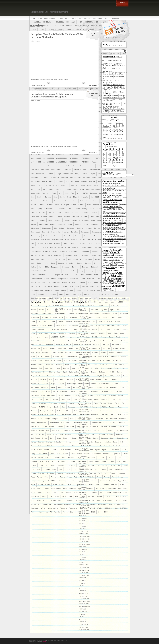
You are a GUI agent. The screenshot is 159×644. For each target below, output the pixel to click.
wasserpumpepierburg (117, 504)
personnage (71, 384)
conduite (58, 236)
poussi (121, 395)
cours (90, 244)
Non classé (49, 368)
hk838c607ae (103, 306)
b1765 (85, 193)
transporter (82, 473)
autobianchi (35, 193)
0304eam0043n (85, 18)
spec (104, 450)
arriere (56, 185)
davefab (34, 255)
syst (64, 458)
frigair (105, 290)
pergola (54, 384)
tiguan (105, 465)
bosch (41, 205)
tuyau (99, 477)
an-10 (45, 181)
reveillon (111, 430)
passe (106, 380)
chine (50, 220)
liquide (94, 333)
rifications (79, 434)
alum (110, 174)
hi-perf (76, 306)
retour (96, 430)
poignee (105, 391)
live (109, 333)
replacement (44, 430)
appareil (101, 181)
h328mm (69, 302)
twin (113, 477)
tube (46, 477)
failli (90, 283)
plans (48, 391)
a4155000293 (113, 158)
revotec (34, 434)
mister (61, 353)
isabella (45, 318)
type (44, 481)
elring (81, 271)
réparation (123, 426)
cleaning (78, 224)
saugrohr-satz (122, 438)
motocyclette (103, 356)
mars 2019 (82, 529)
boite (82, 201)
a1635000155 (111, 143)
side (58, 446)
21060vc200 (119, 57)
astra (96, 185)
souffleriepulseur (65, 450)
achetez (74, 166)
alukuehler (102, 174)
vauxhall (73, 489)
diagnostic (35, 259)
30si (75, 88)
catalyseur (35, 216)
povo (33, 399)
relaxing (60, 426)
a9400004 (86, 162)
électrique (56, 271)
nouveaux (85, 368)
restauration (77, 430)
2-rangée (105, 53)
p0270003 (79, 376)
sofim (40, 450)
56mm (113, 100)
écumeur (85, 267)
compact (45, 232)
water (43, 508)
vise (76, 496)
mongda (112, 353)
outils (71, 376)
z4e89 (86, 512)
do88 (33, 263)
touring (89, 469)
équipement (58, 275)
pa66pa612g (109, 376)
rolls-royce (35, 438)
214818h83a (116, 69)
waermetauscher (45, 504)
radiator (104, 415)
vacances (105, 485)
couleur (57, 244)
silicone (75, 446)
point (113, 391)
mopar (40, 356)
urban (33, 485)
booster (34, 205)
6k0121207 (114, 111)
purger (125, 403)
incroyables (35, 314)
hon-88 (41, 310)
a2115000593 (74, 154)
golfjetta (102, 298)
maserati (98, 341)
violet (44, 496)
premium (55, 399)
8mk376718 (105, 131)
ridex (49, 434)
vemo (81, 489)
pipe (106, 388)
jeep (114, 318)
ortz (49, 376)
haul (100, 302)
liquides (102, 333)
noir (41, 368)
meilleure (68, 345)
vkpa (33, 500)
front (112, 290)
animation (59, 181)
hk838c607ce (116, 306)
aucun (76, 189)
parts (92, 380)
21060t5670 (108, 57)
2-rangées (115, 53)
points (119, 391)
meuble (53, 349)
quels (80, 407)
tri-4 (100, 473)
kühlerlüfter (74, 325)
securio (98, 442)
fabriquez (66, 283)
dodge (46, 263)
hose (56, 310)
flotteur (109, 286)
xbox (116, 508)
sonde (47, 450)
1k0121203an (122, 41)
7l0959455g (103, 119)
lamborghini (78, 329)
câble (70, 209)
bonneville (119, 201)
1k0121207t (117, 45)
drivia (102, 263)
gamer (68, 294)
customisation (86, 248)
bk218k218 (95, 197)
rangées (64, 419)
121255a (70, 26)
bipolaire (85, 197)
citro (126, 220)
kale (54, 321)
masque (106, 341)
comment (117, 228)
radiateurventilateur (69, 415)
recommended (111, 419)
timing (112, 465)
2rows (60, 88)
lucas (72, 337)
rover (52, 438)
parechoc (70, 380)
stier (59, 454)
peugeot (115, 384)
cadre (92, 209)
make (39, 341)
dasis (118, 251)
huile (69, 310)
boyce (67, 205)
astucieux (120, 185)
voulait (92, 500)
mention (96, 345)
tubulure (54, 477)
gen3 (107, 294)
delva (76, 255)
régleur (122, 423)
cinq (93, 220)
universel (103, 481)
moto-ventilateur (74, 356)
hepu (69, 306)
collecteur (71, 228)
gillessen (59, 298)
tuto (76, 477)
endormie (100, 271)
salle (89, 438)
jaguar (90, 318)
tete (47, 465)
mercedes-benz (118, 345)
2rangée (46, 88)
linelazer (63, 333)
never (83, 364)
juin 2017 (82, 583)
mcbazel (34, 345)
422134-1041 (112, 92)
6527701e (114, 108)
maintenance (120, 337)
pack (118, 376)
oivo (45, 372)
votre (85, 500)
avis (73, 193)
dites (125, 259)
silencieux (66, 446)
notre (58, 368)
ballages (94, 193)
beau (125, 193)
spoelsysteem (114, 450)
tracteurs (51, 473)
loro (47, 337)
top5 (61, 469)
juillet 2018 (83, 549)
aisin (124, 170)
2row (54, 88)
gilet (51, 298)
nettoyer (59, 364)
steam (52, 454)
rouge (45, 438)
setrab (33, 446)
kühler (51, 325)
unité (86, 481)
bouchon (50, 205)
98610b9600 (111, 139)
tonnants (46, 469)
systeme (71, 458)
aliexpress (40, 174)
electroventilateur (70, 271)
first (50, 286)
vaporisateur (56, 489)
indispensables (61, 314)
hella (62, 306)
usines (62, 485)
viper (51, 496)
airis (104, 170)
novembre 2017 (84, 570)
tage (41, 461)
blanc (110, 197)
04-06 (107, 18)
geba (101, 294)
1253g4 (86, 26)
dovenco (88, 263)
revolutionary (123, 430)
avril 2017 (82, 588)
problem (34, 403)
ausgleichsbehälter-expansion (98, 189)
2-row (124, 53)
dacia (111, 251)
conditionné (47, 236)
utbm (69, 485)
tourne (97, 469)
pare (50, 380)
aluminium (35, 178)
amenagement (98, 178)
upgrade (113, 481)
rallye (126, 415)
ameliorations (75, 178)
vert (56, 493)
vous (99, 500)
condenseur (121, 232)
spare (98, 450)
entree (33, 275)
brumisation (114, 205)
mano (63, 341)
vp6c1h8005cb (122, 500)
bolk (102, 201)
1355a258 (80, 30)
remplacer (94, 426)
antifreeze (75, 181)
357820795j (100, 88)
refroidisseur (112, 423)
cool (67, 240)
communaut (35, 232)
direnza (62, 259)
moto (63, 356)
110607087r (35, 26)
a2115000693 (87, 154)
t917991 (111, 458)
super (79, 454)
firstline (57, 286)
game (61, 294)
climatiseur (35, 228)
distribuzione (116, 259)
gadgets (53, 294)
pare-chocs (59, 380)
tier (98, 465)
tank (47, 461)
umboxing (62, 481)
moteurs (56, 356)
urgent (40, 485)
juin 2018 (82, 552)
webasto (64, 508)
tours (104, 469)
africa (85, 170)
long (33, 337)
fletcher (100, 286)
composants (96, 232)
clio (55, 228)
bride (89, 205)
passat (99, 380)
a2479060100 (100, 158)
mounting (58, 360)
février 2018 (83, 562)
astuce (103, 185)
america (109, 178)
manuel (70, 341)
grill (117, 298)
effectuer (112, 267)
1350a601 (50, 30)
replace (34, 430)
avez (67, 193)
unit (80, 481)
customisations (100, 248)
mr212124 (76, 360)
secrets (90, 442)
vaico (122, 485)
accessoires (118, 162)
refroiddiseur (67, 423)
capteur (75, 213)
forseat (79, 290)
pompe (60, 395)
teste (124, 461)
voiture (46, 500)
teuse (53, 465)
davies (42, 255)
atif (44, 189)
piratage (34, 391)
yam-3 (41, 512)
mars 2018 (82, 560)
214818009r (104, 69)
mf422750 (106, 349)
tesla (112, 461)
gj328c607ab (77, 298)
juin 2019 (82, 521)
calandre (100, 209)
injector (79, 314)
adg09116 (116, 166)
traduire (60, 473)
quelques (71, 407)
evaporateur (63, 279)
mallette (47, 341)
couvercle (115, 244)
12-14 (62, 26)
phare (53, 388)
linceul (54, 333)
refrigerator (54, 423)
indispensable (47, 314)
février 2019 (83, 531)
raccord (112, 407)
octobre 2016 (84, 604)
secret (82, 442)
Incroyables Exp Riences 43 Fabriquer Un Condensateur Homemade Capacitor (52, 95)
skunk (99, 446)
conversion (46, 240)
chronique (76, 220)
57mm (120, 100)
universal (94, 481)
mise (38, 353)
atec (39, 189)
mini (32, 353)
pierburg (99, 388)
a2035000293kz (116, 150)
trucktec (122, 473)
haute (112, 302)
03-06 (67, 18)
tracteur (41, 473)
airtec (111, 170)
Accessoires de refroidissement (49, 12)
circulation (117, 220)
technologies (62, 461)
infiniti (71, 314)
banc (101, 193)
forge (71, 290)
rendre (66, 79)
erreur (68, 275)
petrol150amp (104, 384)
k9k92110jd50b (44, 321)
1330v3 (42, 30)
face (74, 283)
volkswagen (69, 500)
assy (83, 185)
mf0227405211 (81, 349)
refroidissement (98, 423)
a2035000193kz (101, 150)
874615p (100, 123)
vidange (85, 493)
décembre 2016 (84, 599)
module (103, 353)
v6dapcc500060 (80, 485)
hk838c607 (91, 306)
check (33, 220)
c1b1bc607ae (49, 209)
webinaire (73, 508)
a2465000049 (74, 158)
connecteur (68, 236)
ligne (46, 333)
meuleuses (62, 349)
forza (93, 290)
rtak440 (66, 438)
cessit (59, 216)
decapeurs (58, 255)
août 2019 (82, 516)
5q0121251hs (115, 104)
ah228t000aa (95, 170)
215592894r (104, 73)
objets (123, 368)
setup (40, 446)
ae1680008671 (57, 170)
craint (61, 248)
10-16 (98, 22)
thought (91, 465)
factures (82, 283)
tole (39, 469)
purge (117, 403)
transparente (71, 473)
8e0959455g (119, 127)
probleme (43, 403)
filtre (38, 286)
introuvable (35, 318)
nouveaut (75, 368)
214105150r (106, 61)
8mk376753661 (118, 131)
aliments (50, 174)
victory (77, 493)
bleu (39, 201)
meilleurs (87, 345)
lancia (95, 329)
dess (110, 255)
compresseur (108, 232)
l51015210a (66, 329)
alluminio (85, 174)
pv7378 (42, 407)
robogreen (120, 434)
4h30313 (114, 96)
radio (112, 415)
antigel (84, 181)
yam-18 (34, 512)
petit (87, 384)
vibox (62, 493)
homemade (60, 146)
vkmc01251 (109, 496)
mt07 (84, 360)
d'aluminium (74, 251)
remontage (70, 426)
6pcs (122, 111)
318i (80, 88)
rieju (55, 434)
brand (74, 205)
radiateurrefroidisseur (39, 415)
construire (88, 236)
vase (65, 489)
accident (46, 166)
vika (125, 493)
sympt (48, 458)
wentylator (84, 508)
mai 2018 (82, 555)
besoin (62, 197)
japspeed (106, 318)
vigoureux (117, 493)
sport (124, 450)
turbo (70, 477)
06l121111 (60, 22)
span (91, 450)
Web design (33, 642)
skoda (92, 446)
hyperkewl (95, 310)
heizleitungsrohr (45, 306)
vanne (46, 489)
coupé (65, 244)
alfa (32, 174)
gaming (87, 294)
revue (42, 434)
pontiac (68, 395)
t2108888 (81, 458)
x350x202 (108, 508)
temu (97, 461)
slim (105, 446)
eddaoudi (95, 267)
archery (34, 185)
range (47, 419)
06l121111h (71, 22)
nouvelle (95, 368)
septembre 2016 (85, 606)
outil (55, 376)
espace (89, 275)
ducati (109, 263)
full (124, 290)
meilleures (78, 345)
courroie (82, 244)
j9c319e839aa (71, 318)
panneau (34, 380)
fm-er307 (118, 286)
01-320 (60, 18)
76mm (103, 115)
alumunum (55, 178)
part (86, 380)
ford (57, 290)
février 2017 (83, 593)
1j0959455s (111, 41)
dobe (39, 263)
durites (33, 267)
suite (73, 454)
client (86, 224)
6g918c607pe (102, 111)
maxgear (115, 341)
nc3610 (115, 360)
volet (60, 500)
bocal (75, 201)
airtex (118, 170)
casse (109, 213)
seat (75, 442)
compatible (56, 232)
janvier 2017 (83, 596)
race (120, 407)
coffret (62, 228)
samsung (104, 438)
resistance (66, 430)
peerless (45, 384)
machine (95, 337)
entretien (42, 275)
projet (79, 403)
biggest (76, 197)
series (122, 442)
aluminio (118, 174)
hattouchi (92, 302)
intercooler (124, 314)
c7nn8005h (61, 209)
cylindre (47, 251)
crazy (68, 248)
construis (98, 236)
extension (111, 279)
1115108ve (46, 26)
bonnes (109, 201)
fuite (119, 290)
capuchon (85, 213)
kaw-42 (85, 321)
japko (97, 318)
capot (59, 213)
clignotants (105, 224)
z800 (100, 512)
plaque (55, 391)
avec (61, 193)
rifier (88, 434)
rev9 (103, 430)
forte (86, 290)
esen (82, 275)
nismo (114, 364)
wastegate (35, 508)
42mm (121, 92)
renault (104, 426)
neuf (76, 364)
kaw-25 (77, 321)
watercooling (53, 508)
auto (121, 189)
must (99, 360)
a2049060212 (62, 154)
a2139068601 (49, 158)
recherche (99, 419)
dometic (61, 263)
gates (94, 294)
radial (76, 411)
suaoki (66, 454)
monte (33, 356)
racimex (34, 411)
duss (41, 267)
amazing (65, 178)
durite (124, 263)
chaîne (67, 216)
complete (75, 232)
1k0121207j (106, 45)
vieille (102, 493)
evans (54, 279)
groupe (47, 302)
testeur (34, 465)
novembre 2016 (84, 601)
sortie (54, 450)
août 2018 (82, 547)
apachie (92, 181)
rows (59, 438)
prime (96, 399)
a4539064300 (36, 162)
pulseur (103, 403)
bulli (32, 209)
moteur (48, 356)
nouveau (66, 368)
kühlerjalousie (61, 325)
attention (67, 189)
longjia (40, 337)
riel (61, 434)
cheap (123, 216)
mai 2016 (82, 617)
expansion (101, 279)
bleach (124, 197)
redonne (123, 419)
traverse (93, 473)
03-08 (74, 18)
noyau (109, 368)
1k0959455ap (120, 49)
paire (125, 376)
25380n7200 (115, 80)
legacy (117, 329)
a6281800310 (62, 162)
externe (120, 279)
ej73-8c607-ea (36, 271)
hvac (86, 310)
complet (65, 232)
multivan (92, 360)
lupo (79, 337)
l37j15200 (55, 329)
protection (87, 403)
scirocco (68, 442)
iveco (61, 318)
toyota (33, 473)
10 (123, 154)
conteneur (108, 236)
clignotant (95, 224)
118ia (55, 26)
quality (57, 407)
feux (123, 283)
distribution (88, 259)
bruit (105, 205)
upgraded (122, 481)
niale (90, 364)
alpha (93, 174)
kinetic (118, 321)
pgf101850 (35, 388)
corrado (40, 244)
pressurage (87, 399)
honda (49, 310)
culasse (75, 248)
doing (53, 263)
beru (56, 197)
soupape (77, 450)
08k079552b (89, 22)
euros (47, 279)
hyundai (104, 310)
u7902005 (52, 481)
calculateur (110, 209)
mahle (111, 337)
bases (119, 193)
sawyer (41, 442)
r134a (104, 407)
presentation (66, 399)
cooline (98, 240)
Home (122, 3)
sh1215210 (49, 446)
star (39, 454)
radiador (51, 411)
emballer (42, 79)
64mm (106, 108)
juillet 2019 (83, 518)
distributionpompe (102, 259)
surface (106, 454)
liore (80, 333)
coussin (106, 244)
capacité (51, 213)
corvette (49, 244)
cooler (82, 240)
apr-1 (115, 181)
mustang (107, 360)
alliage (58, 174)
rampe (33, 419)
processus (53, 403)
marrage (89, 341)
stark (45, 454)
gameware (77, 294)
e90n (47, 267)
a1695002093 (99, 146)
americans (118, 178)
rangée (55, 419)
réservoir (55, 430)
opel (65, 372)
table (119, 458)
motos (123, 356)
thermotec (82, 465)
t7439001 (102, 458)
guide (54, 302)
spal (85, 450)
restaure (88, 430)
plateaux (64, 391)
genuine (115, 294)
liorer (86, 333)
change (84, 216)
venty (33, 493)
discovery (77, 259)
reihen (44, 426)
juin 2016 (82, 614)
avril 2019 (82, 526)
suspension (116, 454)
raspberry (81, 419)
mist (54, 353)
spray (33, 454)
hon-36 (34, 310)
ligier (40, 333)
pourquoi (112, 395)
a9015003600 (74, 162)
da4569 (104, 251)
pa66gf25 (89, 376)
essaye (111, 275)
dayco (50, 255)
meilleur (59, 345)
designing (102, 255)
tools (54, 469)
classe (53, 224)
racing (42, 411)
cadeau (37, 79)
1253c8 (78, 26)
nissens (34, 368)
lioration (72, 333)
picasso (76, 388)
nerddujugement (37, 364)
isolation (54, 318)
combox (89, 228)
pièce (83, 388)
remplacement (82, 426)
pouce (91, 395)
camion (120, 209)
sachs (74, 438)
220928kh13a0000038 (119, 73)
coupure (73, 244)
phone (68, 388)
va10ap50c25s (94, 485)
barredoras (110, 193)
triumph (113, 473)
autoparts (46, 193)
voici (39, 500)
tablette (34, 461)
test (118, 461)
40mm (102, 92)
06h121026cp (36, 22)
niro (108, 364)
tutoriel (91, 477)
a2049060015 (49, 154)
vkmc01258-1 (121, 496)
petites (93, 384)
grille (124, 298)
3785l (123, 88)
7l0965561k (114, 119)
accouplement (57, 166)
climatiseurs (47, 228)
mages (104, 337)
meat (41, 345)
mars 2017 (82, 591)
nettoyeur (69, 364)
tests (41, 465)
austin (114, 189)
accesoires (96, 162)
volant (53, 500)
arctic (41, 185)
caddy (85, 209)
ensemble (118, 271)
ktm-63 (43, 325)
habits (77, 302)
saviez (33, 442)
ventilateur (89, 489)
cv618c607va (113, 248)
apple (109, 181)
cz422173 (63, 251)
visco (57, 496)
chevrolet (42, 220)
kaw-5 (93, 321)
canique (34, 213)
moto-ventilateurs (89, 356)
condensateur (45, 146)
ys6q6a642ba (68, 512)
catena (44, 216)
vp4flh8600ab (108, 500)
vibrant (69, 493)
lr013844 (54, 337)
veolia (40, 493)
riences (74, 146)
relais (52, 426)
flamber (85, 286)
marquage (79, 341)
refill (33, 423)
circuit (100, 220)
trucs (33, 477)
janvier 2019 (83, 534)
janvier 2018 (83, 565)
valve (39, 489)
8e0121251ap (106, 127)
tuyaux (106, 477)
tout (110, 469)
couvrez (45, 248)
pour (105, 395)
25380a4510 (103, 80)
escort (75, 275)
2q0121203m (113, 84)
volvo (78, 500)
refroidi (77, 423)
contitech (118, 236)
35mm (109, 88)
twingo (120, 477)
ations (50, 189)
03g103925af (98, 18)
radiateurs (54, 415)
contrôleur (35, 240)
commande (107, 228)
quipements (95, 407)
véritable (48, 493)
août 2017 (82, 578)
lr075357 (64, 337)
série (115, 442)
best (69, 197)
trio (106, 473)
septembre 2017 (85, 575)
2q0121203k (101, 84)
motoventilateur (37, 360)
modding (95, 353)
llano (116, 333)
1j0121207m (99, 41)
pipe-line (114, 388)
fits (72, 286)
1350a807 (60, 30)
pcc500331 (35, 384)
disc (69, 259)
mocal (87, 353)
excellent (91, 279)
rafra (119, 415)
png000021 (95, 391)
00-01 (33, 18)
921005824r (107, 135)
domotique (71, 263)
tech (53, 461)
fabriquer (53, 146)
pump (111, 403)
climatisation (117, 224)
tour (74, 469)
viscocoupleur (67, 496)
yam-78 (49, 512)
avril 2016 (82, 619)
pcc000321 (115, 380)
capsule (67, 213)
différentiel (53, 259)
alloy (77, 174)
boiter (88, 201)
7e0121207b (112, 115)
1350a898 (70, 30)
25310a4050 (119, 76)
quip (86, 407)
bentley (40, 197)
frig (99, 290)
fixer (77, 286)
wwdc (99, 508)
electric (47, 271)
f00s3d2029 (35, 283)
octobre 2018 (84, 542)
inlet (86, 314)
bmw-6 (68, 201)
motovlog (48, 360)
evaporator (74, 279)
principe (104, 399)
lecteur (109, 329)
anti (67, 181)
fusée (33, 294)
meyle (71, 349)
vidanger (94, 493)
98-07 (102, 139)
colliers (80, 228)
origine (42, 376)
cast (116, 213)
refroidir (86, 423)
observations (36, 372)
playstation (74, 391)
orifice (120, 372)
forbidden (49, 290)
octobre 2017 (84, 573)
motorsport (115, 356)
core (33, 244)
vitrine (100, 496)
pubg (96, 403)
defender (68, 255)
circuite (108, 220)
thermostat (71, 465)
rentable (113, 426)
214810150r (116, 65)
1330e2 (34, 30)
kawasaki (101, 321)
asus (33, 189)
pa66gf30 (99, 376)
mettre (45, 349)
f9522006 (46, 283)
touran (81, 469)
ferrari (116, 283)
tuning (62, 477)
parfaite (79, 380)
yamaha (57, 512)
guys (61, 302)
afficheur (77, 170)
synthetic (56, 458)
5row (125, 104)
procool (62, 403)
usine (55, 485)
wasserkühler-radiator (62, 504)
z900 (106, 512)
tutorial (83, 477)
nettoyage (50, 364)
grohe (33, 302)
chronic (67, 220)
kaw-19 (69, 321)
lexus (33, 333)
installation (106, 314)
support (87, 454)
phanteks (45, 388)
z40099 (78, 512)
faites (103, 283)
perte (80, 384)
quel (63, 407)
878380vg (118, 123)
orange (94, 372)
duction (117, 263)
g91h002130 (43, 294)
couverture (35, 248)
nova (102, 368)
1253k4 (94, 26)
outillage (62, 376)
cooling (106, 240)
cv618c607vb (36, 251)
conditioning (36, 236)
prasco (40, 399)
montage (120, 353)
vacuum (114, 485)
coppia (115, 240)
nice (96, 364)
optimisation (74, 372)
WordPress (64, 640)
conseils (78, 236)
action (99, 166)
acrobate (91, 166)
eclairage (76, 267)
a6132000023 (49, 162)
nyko (116, 368)
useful (48, 485)
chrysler (86, 220)
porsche (77, 395)
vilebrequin (35, 496)
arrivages (65, 185)
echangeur (66, 267)
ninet (102, 364)
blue (61, 201)
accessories (35, 166)
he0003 (120, 302)
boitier (96, 201)
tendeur (105, 461)
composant (85, 232)
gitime (67, 298)
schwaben (58, 442)
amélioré (87, 178)
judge (33, 321)
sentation (107, 442)
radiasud (85, 411)
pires (42, 391)
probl (120, 399)
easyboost (55, 267)
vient (109, 493)
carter (102, 213)
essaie (103, 275)
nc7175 (123, 360)
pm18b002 (85, 391)
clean (70, 224)
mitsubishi (69, 353)
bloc (55, 201)
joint (120, 318)
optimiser (85, 372)
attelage (58, 189)
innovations (95, 314)
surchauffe (97, 454)
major (33, 341)
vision (83, 496)
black (104, 197)
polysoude (51, 395)
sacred (82, 438)
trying (40, 477)
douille (80, 263)
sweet (41, 458)
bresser (81, 205)
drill (95, 263)
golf (95, 298)
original (34, 376)
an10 (51, 181)
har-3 (84, 302)
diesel (44, 259)
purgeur (34, 407)
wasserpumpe (79, 504)
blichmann (47, 201)
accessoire (107, 162)
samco (96, 438)
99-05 (121, 139)
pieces (90, 388)
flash (93, 286)
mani (55, 79)
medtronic (49, 345)
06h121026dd (48, 22)
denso (93, 255)
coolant (74, 240)
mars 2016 (82, 622)
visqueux (91, 496)
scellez (49, 442)
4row (122, 96)
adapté (107, 166)
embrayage (90, 271)
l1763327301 (43, 329)
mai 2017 (82, 586)
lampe (87, 329)
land (102, 329)
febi (109, 283)
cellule (52, 216)
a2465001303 (87, 158)
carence (94, 213)
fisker (65, 286)
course (98, 244)
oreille (112, 372)
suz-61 (125, 454)
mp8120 (67, 360)
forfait (64, 290)
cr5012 (53, 248)
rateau (90, 419)
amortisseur (35, 181)
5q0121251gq (103, 104)
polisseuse (35, 395)
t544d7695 (91, 458)
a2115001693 (100, 154)
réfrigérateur (42, 423)
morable (60, 79)
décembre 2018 (84, 536)
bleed (33, 201)
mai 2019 (82, 523)
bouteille (59, 205)
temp (91, 461)
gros (40, 302)
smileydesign (121, 446)
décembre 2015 (84, 630)
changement (94, 216)
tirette (125, 465)
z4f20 (93, 512)
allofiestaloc (68, 174)
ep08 (50, 275)
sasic (112, 438)
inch (119, 310)
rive (94, 434)
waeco (33, 504)
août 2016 (82, 609)
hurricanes (78, 310)
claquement (43, 224)
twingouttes (35, 481)
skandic (84, 446)
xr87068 (124, 508)
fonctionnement (37, 290)
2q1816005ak (36, 88)
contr (126, 236)
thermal (61, 465)
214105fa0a (118, 61)
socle (33, 450)
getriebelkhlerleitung (39, 298)
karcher (61, 321)
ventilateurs (123, 489)
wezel (92, 508)
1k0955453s (108, 49)
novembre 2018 (84, 539)
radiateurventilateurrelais (89, 415)
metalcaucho (36, 349)
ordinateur (103, 372)
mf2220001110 (95, 349)
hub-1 (63, 310)
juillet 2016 (83, 612)
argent (48, 185)
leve (124, 329)
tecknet (73, 461)
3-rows (68, 88)
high (83, 306)
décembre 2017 (84, 568)
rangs (72, 419)
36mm (116, 88)
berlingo (48, 197)
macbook (86, 337)
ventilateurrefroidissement (106, 489)
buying (39, 209)
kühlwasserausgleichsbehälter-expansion (112, 325)
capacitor (37, 146)
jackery (82, 318)
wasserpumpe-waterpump (96, 504)
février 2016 (83, 625)
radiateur (94, 411)
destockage (119, 255)
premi (47, 399)
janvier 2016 (83, 627)
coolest (90, 240)
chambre (76, 216)
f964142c (56, 283)
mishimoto (46, 353)
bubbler (124, 205)
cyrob (54, 251)
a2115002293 (113, 154)
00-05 (40, 18)
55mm (106, 100)
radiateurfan (105, 411)
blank (117, 197)
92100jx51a (119, 135)
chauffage (114, 216)
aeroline (68, 170)
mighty (115, 349)
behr (33, 197)
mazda (123, 341)
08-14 (80, 22)
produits (71, 403)
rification (69, 434)
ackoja (82, 166)
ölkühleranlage (55, 372)
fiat (32, 286)
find (44, 286)
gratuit (111, 298)
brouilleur (97, 205)
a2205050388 (62, 158)
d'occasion (85, 251)
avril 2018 (82, 557)
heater (33, 306)
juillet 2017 (83, 580)
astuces (111, 185)
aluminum (45, 178)
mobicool (79, 353)
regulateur (35, 426)
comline (97, 228)
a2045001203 (36, 154)
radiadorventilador (64, 411)
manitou (55, 341)
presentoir (77, 399)
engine (109, 271)
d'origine (95, 251)
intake (115, 314)
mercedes (105, 345)
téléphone (82, 461)
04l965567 (116, 18)
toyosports (118, 469)
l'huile (33, 329)
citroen (34, 224)
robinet (110, 434)
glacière (88, 298)
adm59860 (35, 170)
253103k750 (108, 76)
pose (84, 395)
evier (83, 279)
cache (77, 209)
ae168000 (45, 170)
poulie (98, 395)
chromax (58, 220)
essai (96, 275)
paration (43, 380)
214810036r (105, 65)
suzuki (33, 458)
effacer (103, 267)
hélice (56, 306)
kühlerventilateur (87, 325)
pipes (122, 388)
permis (62, 384)
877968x (109, 123)
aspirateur (75, 185)
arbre (122, 181)
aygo (79, 193)
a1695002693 (112, 146)
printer (112, 399)
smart (112, 446)
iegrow (112, 310)
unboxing (72, 481)
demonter (85, 255)
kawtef (110, 321)
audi (82, 189)
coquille (123, 240)
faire (96, 283)
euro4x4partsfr (36, 279)
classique (62, 224)
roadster (101, 434)
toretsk (68, 469)
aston (89, 185)
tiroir (33, 469)
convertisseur (58, 240)
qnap (49, 407)
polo (43, 395)
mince (122, 349)
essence (120, 275)
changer (105, 216)
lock (122, 333)
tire (119, 465)
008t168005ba (50, 18)
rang (40, 419)
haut (106, 302)
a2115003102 (36, 158)
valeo (33, 489)
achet (67, 166)
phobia (60, 388)
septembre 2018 (85, 544)
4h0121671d (104, 96)
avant (54, 193)
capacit (42, 213)
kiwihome (34, 325)
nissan (122, 364)
